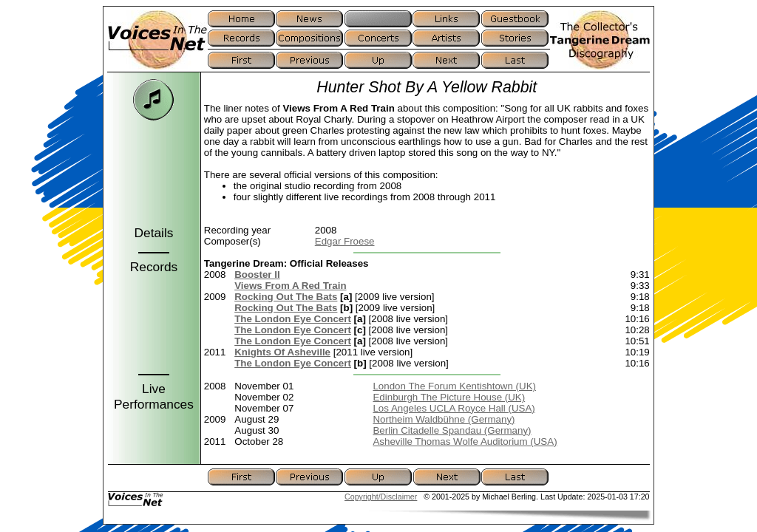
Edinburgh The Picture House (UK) (449, 397)
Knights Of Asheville (282, 352)
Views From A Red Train (290, 286)
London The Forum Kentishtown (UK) (454, 386)
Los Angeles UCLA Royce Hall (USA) (454, 408)
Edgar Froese (345, 241)
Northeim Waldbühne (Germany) (444, 419)
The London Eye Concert (293, 319)
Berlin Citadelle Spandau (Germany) (452, 430)
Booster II (257, 274)
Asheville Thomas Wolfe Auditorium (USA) (465, 441)
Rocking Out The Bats (286, 297)
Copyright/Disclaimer (381, 497)
